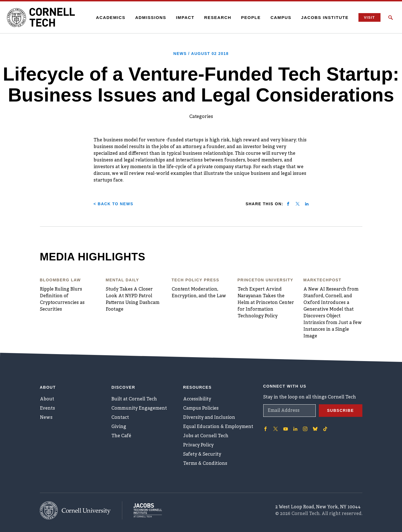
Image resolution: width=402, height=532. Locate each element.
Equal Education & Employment (218, 427)
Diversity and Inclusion (209, 418)
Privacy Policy (198, 445)
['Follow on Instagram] (305, 429)
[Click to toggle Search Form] (391, 18)
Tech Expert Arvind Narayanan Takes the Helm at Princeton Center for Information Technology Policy (266, 303)
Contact (120, 418)
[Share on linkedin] (307, 204)
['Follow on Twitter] (276, 429)
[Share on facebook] (288, 204)
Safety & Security (202, 454)
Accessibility (197, 399)
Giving (119, 427)
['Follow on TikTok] (325, 429)
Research (218, 17)
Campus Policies (201, 408)
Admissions (151, 17)
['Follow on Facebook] (265, 429)
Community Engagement (139, 408)
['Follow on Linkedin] (295, 429)
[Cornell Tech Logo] (42, 18)
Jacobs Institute (325, 17)
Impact (185, 17)
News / (201, 54)
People (251, 17)
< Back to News (113, 204)
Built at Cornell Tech (134, 399)
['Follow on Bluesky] (315, 429)
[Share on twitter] (298, 204)
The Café (121, 436)
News (46, 418)
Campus (281, 17)
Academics (111, 17)
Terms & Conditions (205, 464)
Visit (369, 17)
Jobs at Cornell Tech (206, 436)
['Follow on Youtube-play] (286, 429)
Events (47, 408)
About (47, 399)
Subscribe (341, 410)
